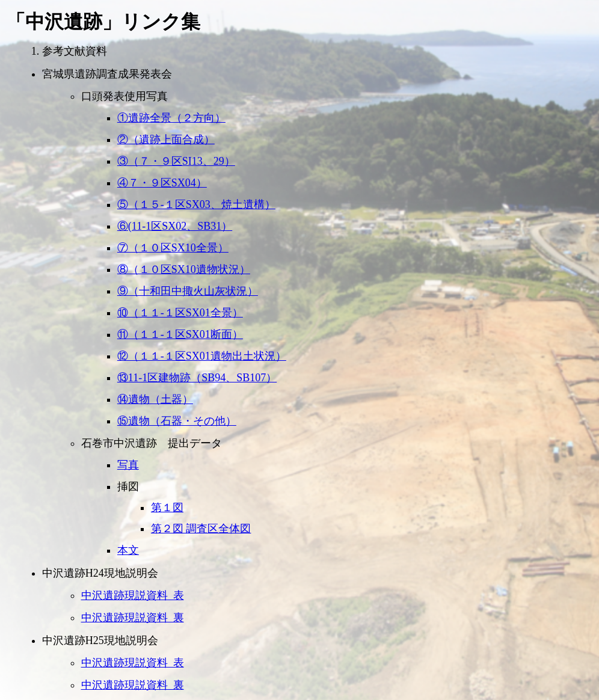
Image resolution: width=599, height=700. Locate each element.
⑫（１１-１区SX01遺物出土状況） (202, 356)
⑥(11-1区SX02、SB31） (175, 226)
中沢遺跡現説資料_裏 (133, 618)
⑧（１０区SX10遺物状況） (184, 269)
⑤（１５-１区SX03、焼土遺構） (196, 204)
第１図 (167, 508)
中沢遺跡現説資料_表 (133, 595)
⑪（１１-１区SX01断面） (180, 334)
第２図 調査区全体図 (201, 529)
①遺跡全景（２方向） (171, 118)
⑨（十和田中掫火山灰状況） (188, 291)
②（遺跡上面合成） (166, 140)
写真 (128, 465)
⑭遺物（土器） (155, 399)
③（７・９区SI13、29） (176, 161)
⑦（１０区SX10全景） (173, 248)
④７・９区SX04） (162, 183)
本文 (128, 550)
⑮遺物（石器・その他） (177, 421)
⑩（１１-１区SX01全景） (180, 313)
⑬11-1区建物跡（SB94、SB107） (197, 378)
